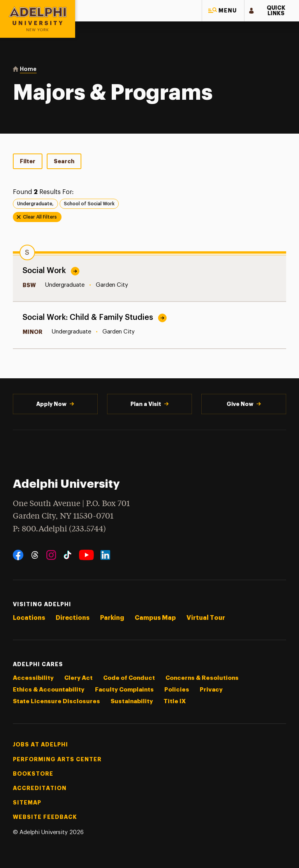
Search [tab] (64, 161)
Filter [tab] (28, 161)
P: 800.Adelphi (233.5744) (59, 528)
